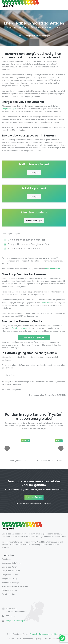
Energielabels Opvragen (34, 337)
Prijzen (19, 639)
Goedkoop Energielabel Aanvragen (15, 586)
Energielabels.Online (20, 328)
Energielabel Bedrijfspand (12, 563)
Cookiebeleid (56, 634)
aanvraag (46, 303)
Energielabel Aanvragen (11, 583)
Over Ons (48, 639)
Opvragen (39, 639)
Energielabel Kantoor (10, 575)
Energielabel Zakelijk (10, 579)
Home (20, 36)
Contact (56, 639)
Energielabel (7, 559)
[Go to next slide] (61, 448)
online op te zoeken (52, 269)
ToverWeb (33, 634)
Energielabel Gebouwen (11, 571)
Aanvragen (34, 173)
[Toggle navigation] (64, 5)
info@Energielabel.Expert (16, 621)
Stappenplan (28, 639)
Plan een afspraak (34, 497)
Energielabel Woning (10, 590)
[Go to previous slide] (7, 448)
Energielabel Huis (8, 594)
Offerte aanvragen (34, 221)
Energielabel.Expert (9, 109)
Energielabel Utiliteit (9, 567)
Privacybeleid (44, 634)
